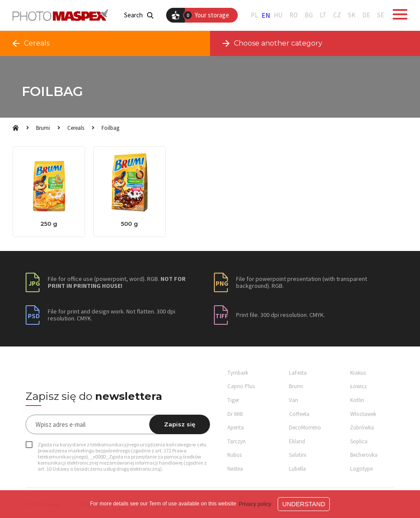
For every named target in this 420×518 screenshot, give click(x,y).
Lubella (297, 469)
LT (323, 15)
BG (309, 15)
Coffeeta (299, 414)
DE (366, 15)
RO (294, 15)
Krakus (358, 373)
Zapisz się (180, 424)
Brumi (43, 128)
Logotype (361, 469)
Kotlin (357, 400)
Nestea (235, 469)
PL (254, 15)
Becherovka (364, 455)
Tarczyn (236, 441)
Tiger (233, 400)
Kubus (235, 455)
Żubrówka (362, 427)
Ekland (297, 441)
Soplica (359, 441)
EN (266, 15)
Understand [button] (304, 504)
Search (139, 15)
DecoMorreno (305, 427)
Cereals (76, 128)
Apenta (236, 427)
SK (352, 15)
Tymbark (238, 373)
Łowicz (358, 386)
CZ (337, 15)
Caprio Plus (241, 386)
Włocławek (363, 414)
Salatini (298, 455)
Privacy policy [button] (255, 504)
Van (294, 400)
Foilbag (110, 128)
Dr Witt (235, 414)
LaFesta (298, 373)
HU (278, 15)
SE (381, 15)
